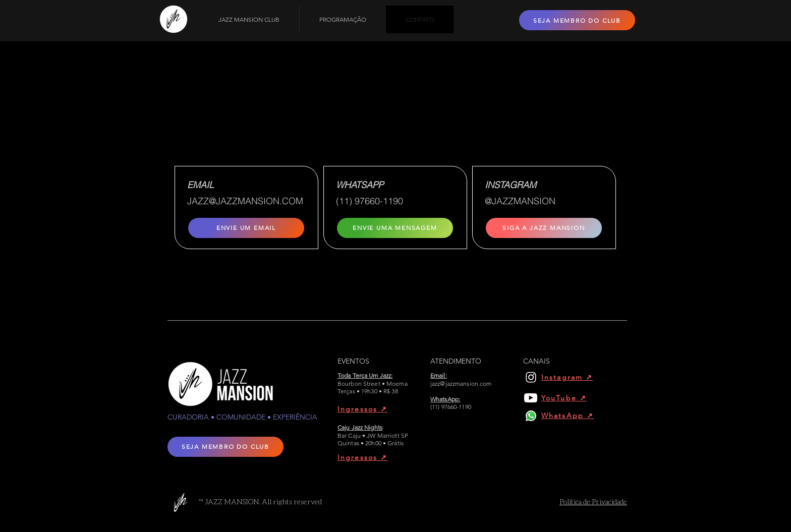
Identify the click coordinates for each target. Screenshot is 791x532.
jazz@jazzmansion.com (461, 383)
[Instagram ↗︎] (571, 377)
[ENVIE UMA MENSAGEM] (395, 228)
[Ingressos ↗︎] (373, 409)
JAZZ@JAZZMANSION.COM (245, 201)
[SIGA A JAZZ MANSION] (544, 228)
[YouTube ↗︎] (571, 398)
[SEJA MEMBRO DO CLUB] (577, 20)
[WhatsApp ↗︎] (571, 416)
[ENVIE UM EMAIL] (246, 228)
